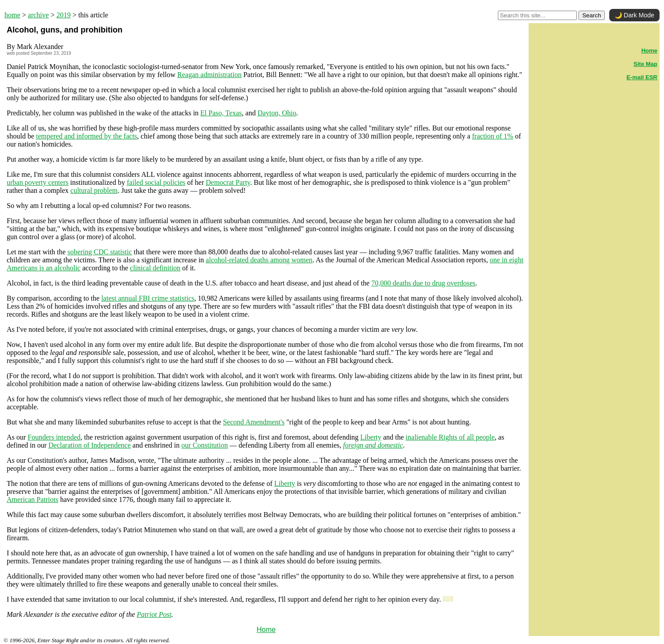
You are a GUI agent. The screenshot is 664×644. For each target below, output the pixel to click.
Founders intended (54, 437)
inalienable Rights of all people (450, 437)
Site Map (646, 64)
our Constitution (204, 445)
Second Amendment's (254, 422)
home (12, 15)
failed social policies (156, 182)
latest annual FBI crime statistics (148, 298)
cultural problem (94, 190)
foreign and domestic (373, 445)
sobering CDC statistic (100, 252)
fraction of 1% (493, 136)
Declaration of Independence (90, 445)
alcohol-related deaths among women (259, 260)
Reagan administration (209, 75)
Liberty (371, 437)
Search (591, 15)
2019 (64, 15)
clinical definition (155, 268)
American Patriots (33, 499)
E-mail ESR (642, 77)
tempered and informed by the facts (87, 136)
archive (39, 15)
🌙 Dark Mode (634, 15)
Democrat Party (228, 182)
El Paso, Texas (221, 113)
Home (266, 630)
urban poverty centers (38, 182)
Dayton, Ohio (277, 113)
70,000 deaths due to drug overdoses (424, 283)
